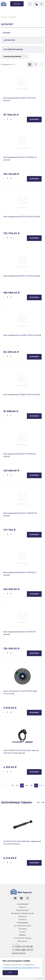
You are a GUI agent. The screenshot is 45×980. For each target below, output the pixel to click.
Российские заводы (23, 938)
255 (31, 785)
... (8, 785)
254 (27, 785)
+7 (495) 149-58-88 (22, 947)
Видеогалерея (22, 910)
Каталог (22, 935)
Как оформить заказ (22, 926)
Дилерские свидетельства (22, 913)
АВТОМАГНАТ (9, 40)
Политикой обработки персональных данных (21, 968)
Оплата (23, 932)
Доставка (23, 929)
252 (17, 785)
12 (14, 64)
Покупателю (22, 923)
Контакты (23, 920)
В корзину (34, 119)
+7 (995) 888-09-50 (22, 950)
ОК (10, 973)
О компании (22, 904)
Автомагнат (23, 941)
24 (16, 64)
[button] (39, 803)
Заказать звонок (19, 953)
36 (18, 64)
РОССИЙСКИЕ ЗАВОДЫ (13, 49)
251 (12, 785)
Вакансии (23, 916)
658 (40, 785)
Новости (23, 907)
